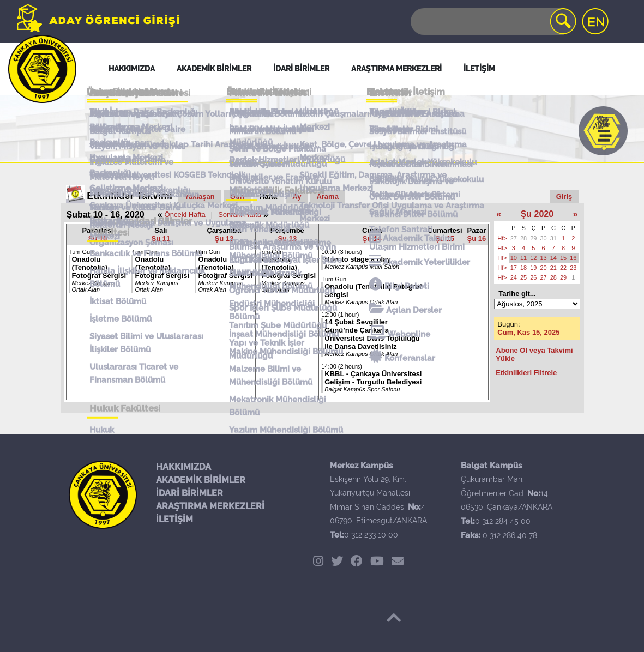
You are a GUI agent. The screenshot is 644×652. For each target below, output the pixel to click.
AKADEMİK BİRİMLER (201, 480)
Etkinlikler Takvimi (130, 196)
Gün (237, 197)
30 (544, 238)
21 (553, 268)
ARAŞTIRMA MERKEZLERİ (210, 506)
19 (533, 268)
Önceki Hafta (185, 215)
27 (514, 238)
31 (553, 238)
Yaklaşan (200, 197)
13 (544, 258)
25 (523, 277)
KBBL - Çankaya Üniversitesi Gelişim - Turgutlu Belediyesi (373, 378)
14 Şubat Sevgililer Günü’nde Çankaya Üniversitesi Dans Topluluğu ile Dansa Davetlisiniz (372, 334)
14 (553, 258)
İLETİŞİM (174, 519)
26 (533, 277)
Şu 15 (445, 239)
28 (523, 238)
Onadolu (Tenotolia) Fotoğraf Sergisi (99, 267)
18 (523, 268)
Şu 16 (477, 239)
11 (523, 258)
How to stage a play (357, 259)
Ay (297, 197)
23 (573, 268)
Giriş (564, 197)
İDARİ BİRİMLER (189, 493)
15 (563, 258)
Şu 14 (372, 239)
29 (533, 238)
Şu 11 (161, 239)
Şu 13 (287, 239)
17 (514, 268)
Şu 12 (224, 239)
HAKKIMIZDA (183, 467)
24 (514, 277)
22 (563, 268)
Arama (327, 197)
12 (533, 258)
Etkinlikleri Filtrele (526, 373)
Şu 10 (98, 239)
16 (573, 258)
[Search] (492, 22)
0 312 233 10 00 (371, 535)
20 (544, 268)
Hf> (502, 238)
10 (514, 258)
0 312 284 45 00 (503, 521)
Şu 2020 (537, 214)
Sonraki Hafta (240, 215)
